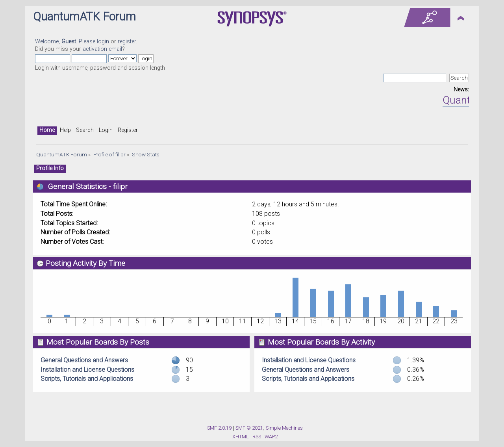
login (103, 42)
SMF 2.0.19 (219, 428)
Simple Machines (284, 428)
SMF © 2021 (249, 428)
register (127, 42)
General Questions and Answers (84, 360)
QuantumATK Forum (84, 17)
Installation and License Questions (87, 370)
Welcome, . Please (66, 42)
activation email (102, 49)
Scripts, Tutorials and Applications (87, 379)
